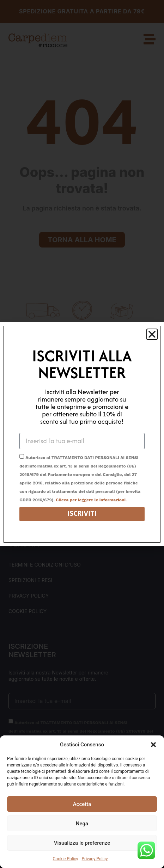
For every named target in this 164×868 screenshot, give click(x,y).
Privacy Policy (95, 859)
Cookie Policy (66, 859)
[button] (153, 745)
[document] (82, 434)
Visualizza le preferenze (82, 843)
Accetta (82, 804)
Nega (82, 824)
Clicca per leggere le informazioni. (91, 500)
